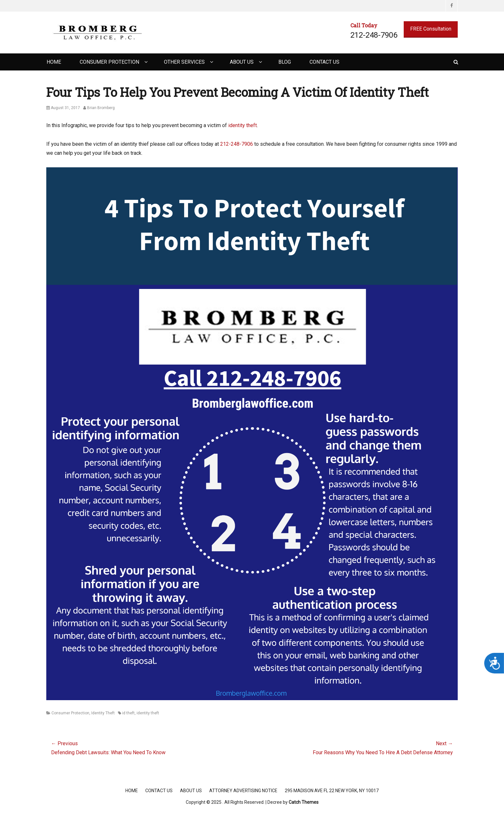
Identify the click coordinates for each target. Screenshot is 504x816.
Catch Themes (304, 802)
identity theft (243, 125)
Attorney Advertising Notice (243, 791)
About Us (242, 62)
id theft (128, 713)
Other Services (184, 62)
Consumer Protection (109, 62)
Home (54, 62)
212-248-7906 (237, 144)
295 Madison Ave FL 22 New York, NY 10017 (332, 791)
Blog (285, 62)
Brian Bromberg (101, 108)
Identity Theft (103, 713)
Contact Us (324, 62)
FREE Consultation (431, 29)
